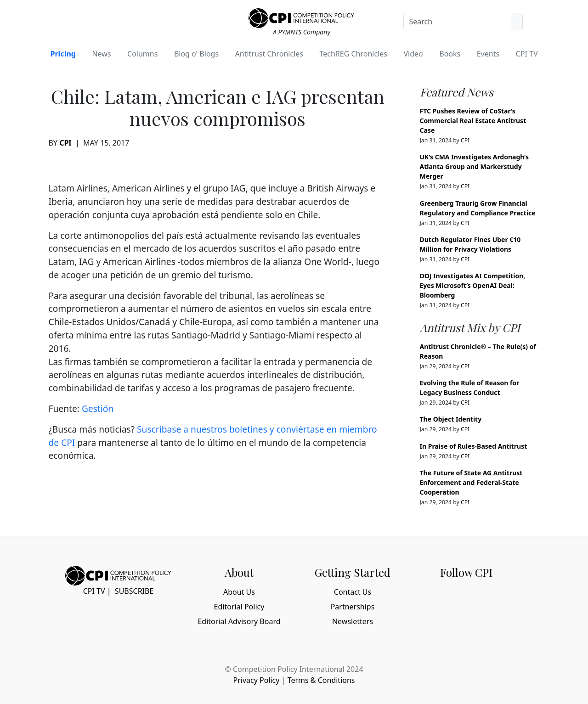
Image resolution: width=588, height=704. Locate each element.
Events (488, 54)
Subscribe (134, 591)
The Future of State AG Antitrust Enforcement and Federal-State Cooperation (471, 482)
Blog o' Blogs (196, 54)
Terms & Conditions (321, 680)
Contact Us (353, 592)
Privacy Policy (256, 680)
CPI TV (527, 54)
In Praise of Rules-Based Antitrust (474, 446)
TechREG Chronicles (353, 54)
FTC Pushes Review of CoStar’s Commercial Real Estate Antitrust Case (473, 121)
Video (413, 54)
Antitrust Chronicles (269, 54)
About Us (239, 592)
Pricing (63, 54)
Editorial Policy (239, 607)
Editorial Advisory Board (239, 621)
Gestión (98, 408)
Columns (142, 54)
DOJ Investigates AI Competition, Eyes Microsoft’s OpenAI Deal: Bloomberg (473, 285)
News (101, 54)
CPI (65, 143)
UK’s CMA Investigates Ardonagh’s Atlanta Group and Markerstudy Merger (474, 166)
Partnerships (353, 607)
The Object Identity (451, 419)
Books (450, 54)
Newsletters (353, 621)
